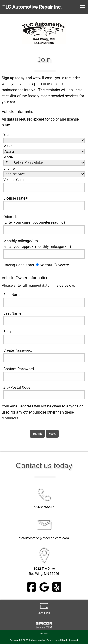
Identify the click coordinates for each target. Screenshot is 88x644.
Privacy (44, 634)
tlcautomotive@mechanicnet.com (44, 538)
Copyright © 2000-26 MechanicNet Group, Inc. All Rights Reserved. (44, 640)
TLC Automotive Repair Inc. (32, 7)
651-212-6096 (44, 507)
